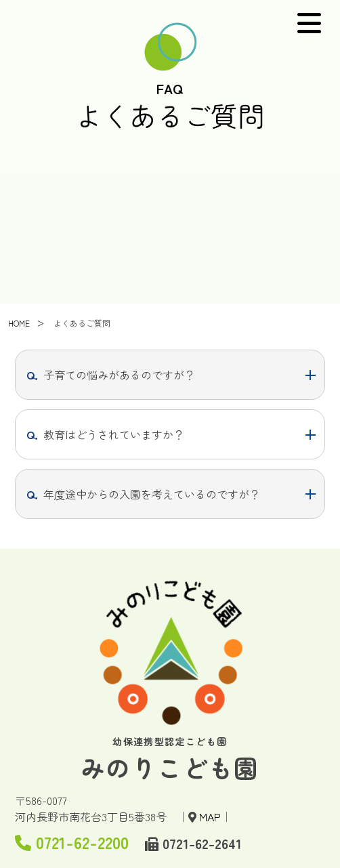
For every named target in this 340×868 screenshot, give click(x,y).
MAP (210, 817)
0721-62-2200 (72, 842)
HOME (19, 326)
